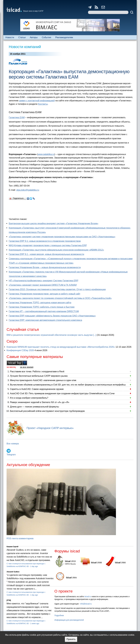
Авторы (34, 37)
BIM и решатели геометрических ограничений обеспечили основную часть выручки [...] (51, 335)
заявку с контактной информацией (37, 101)
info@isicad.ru (86, 604)
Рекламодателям (64, 37)
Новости (10, 37)
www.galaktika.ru (46, 154)
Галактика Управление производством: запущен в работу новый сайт (45, 294)
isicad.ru (88, 596)
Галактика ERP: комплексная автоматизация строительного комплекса (45, 320)
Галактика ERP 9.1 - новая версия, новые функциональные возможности (46, 254)
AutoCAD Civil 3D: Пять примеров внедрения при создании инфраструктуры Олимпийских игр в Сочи (62, 393)
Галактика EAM (17, 117)
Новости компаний (25, 47)
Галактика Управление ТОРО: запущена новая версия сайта (40, 303)
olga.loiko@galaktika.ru (28, 190)
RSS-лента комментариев (20, 538)
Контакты (43, 104)
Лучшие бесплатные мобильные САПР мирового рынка (39, 376)
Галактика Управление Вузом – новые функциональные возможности (45, 267)
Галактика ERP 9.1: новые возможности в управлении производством (45, 241)
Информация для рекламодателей (69, 620)
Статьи (22, 37)
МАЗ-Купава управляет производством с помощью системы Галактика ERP (48, 245)
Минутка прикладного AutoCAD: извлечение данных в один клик (43, 380)
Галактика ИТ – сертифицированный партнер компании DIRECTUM (44, 311)
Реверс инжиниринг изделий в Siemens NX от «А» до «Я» (40, 402)
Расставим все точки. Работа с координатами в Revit (37, 372)
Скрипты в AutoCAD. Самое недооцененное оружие (37, 389)
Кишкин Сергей (12, 547)
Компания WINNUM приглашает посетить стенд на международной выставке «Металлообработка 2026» (61, 347)
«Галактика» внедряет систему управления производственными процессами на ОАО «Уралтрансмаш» (62, 237)
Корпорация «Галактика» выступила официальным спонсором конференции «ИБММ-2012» (56, 250)
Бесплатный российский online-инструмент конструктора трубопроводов (47, 411)
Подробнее (59, 615)
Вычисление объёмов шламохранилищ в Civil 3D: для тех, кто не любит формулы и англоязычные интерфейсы (68, 385)
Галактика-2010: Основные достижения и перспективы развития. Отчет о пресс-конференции (57, 289)
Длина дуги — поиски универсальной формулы (34, 407)
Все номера (13, 444)
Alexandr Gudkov (13, 572)
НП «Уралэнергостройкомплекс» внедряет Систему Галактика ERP (44, 281)
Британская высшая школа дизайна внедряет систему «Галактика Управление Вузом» (54, 223)
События (46, 37)
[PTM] (9, 600)
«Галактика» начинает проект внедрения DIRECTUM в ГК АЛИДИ (43, 285)
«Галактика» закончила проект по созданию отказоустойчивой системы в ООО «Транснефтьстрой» (60, 298)
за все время (27, 367)
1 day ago (34, 566)
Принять (71, 639)
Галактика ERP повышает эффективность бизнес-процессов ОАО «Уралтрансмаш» (52, 316)
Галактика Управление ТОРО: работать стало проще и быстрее (42, 307)
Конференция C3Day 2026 (20, 350)
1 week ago (35, 623)
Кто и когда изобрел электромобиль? (29, 398)
